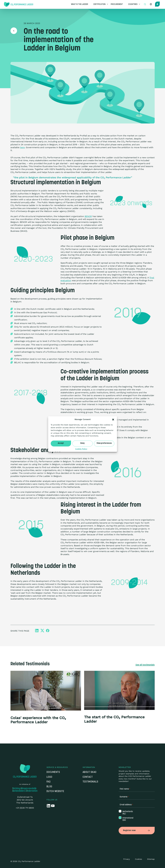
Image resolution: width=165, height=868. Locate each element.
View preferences (104, 443)
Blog (49, 787)
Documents (53, 773)
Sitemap (151, 859)
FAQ (49, 782)
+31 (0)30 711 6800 (25, 808)
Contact (88, 778)
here (22, 147)
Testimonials (90, 782)
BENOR (88, 216)
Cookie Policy (81, 449)
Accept (61, 443)
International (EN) (127, 820)
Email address (126, 805)
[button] (113, 420)
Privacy (127, 859)
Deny (82, 443)
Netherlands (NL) (127, 813)
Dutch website (55, 792)
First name (125, 790)
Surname (124, 797)
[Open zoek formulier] (145, 4)
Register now (137, 831)
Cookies (138, 859)
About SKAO (90, 773)
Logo (49, 778)
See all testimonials (144, 665)
